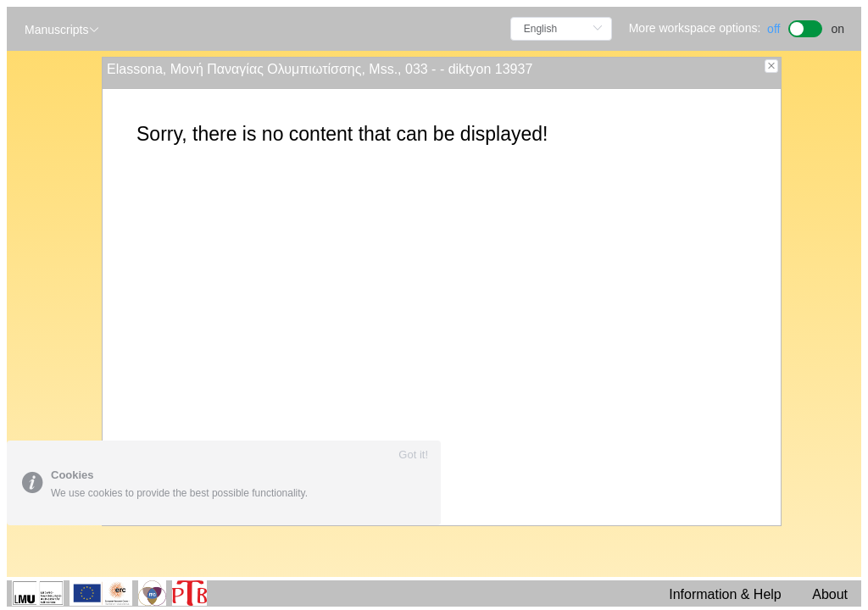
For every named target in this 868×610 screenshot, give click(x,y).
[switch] (806, 27)
